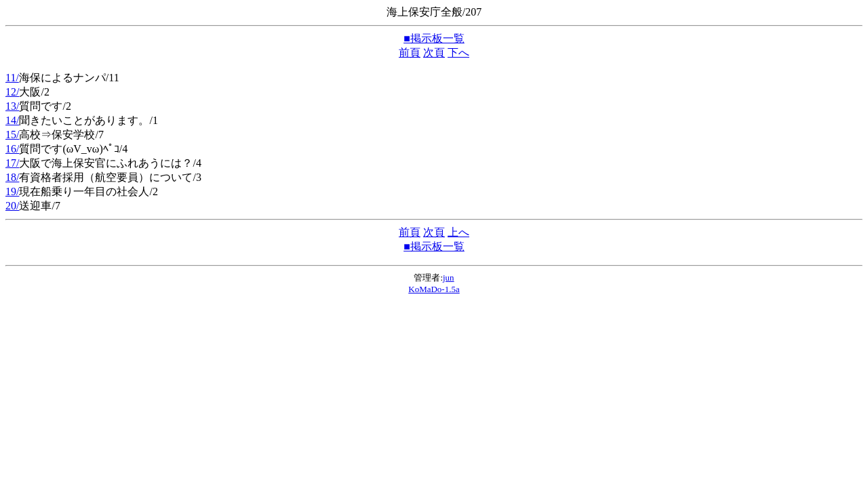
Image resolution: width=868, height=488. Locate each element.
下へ (458, 53)
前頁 (410, 53)
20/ (12, 206)
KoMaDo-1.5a (434, 289)
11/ (12, 78)
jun (449, 278)
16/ (12, 149)
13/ (12, 106)
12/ (12, 92)
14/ (12, 120)
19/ (12, 191)
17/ (12, 163)
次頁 (434, 53)
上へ (458, 232)
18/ (12, 177)
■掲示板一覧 (434, 38)
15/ (12, 135)
